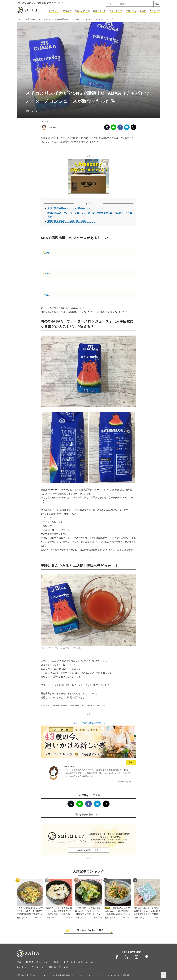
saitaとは (69, 967)
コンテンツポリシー (79, 975)
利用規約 (65, 975)
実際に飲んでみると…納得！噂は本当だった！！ (72, 221)
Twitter (47, 252)
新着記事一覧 (54, 967)
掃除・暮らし (100, 11)
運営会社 (127, 975)
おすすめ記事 (55, 975)
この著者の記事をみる (124, 782)
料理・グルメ (116, 11)
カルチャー (155, 11)
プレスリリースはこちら (38, 975)
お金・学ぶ (131, 11)
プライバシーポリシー (97, 975)
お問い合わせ (22, 975)
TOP (20, 19)
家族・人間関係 (82, 11)
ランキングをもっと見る (90, 930)
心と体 (143, 11)
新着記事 (67, 11)
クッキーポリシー (114, 975)
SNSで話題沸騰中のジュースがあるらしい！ (70, 208)
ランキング (54, 11)
